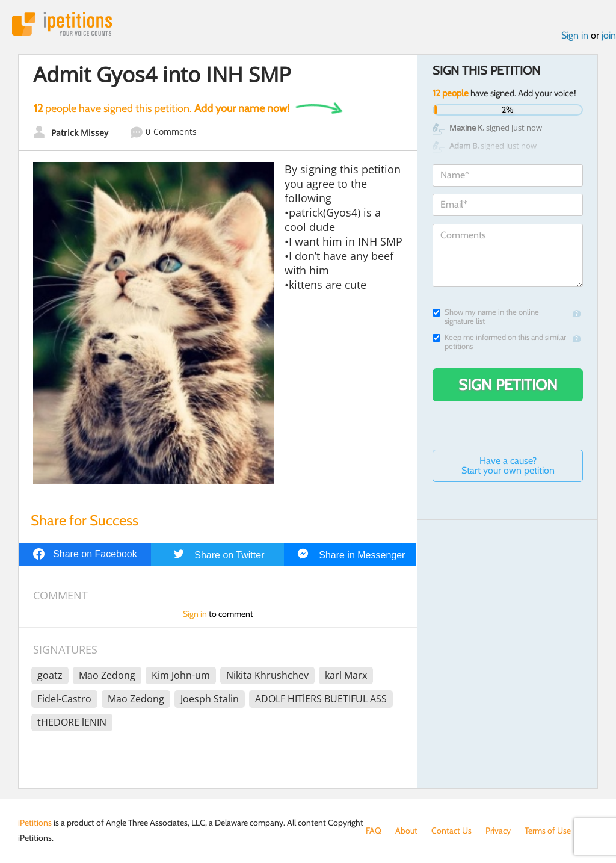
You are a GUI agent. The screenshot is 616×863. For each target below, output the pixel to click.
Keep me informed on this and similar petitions (499, 342)
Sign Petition (508, 385)
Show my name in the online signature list (486, 317)
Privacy (498, 831)
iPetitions (62, 24)
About (406, 831)
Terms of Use (548, 831)
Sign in (575, 35)
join (609, 35)
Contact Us (451, 831)
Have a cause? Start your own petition (508, 466)
